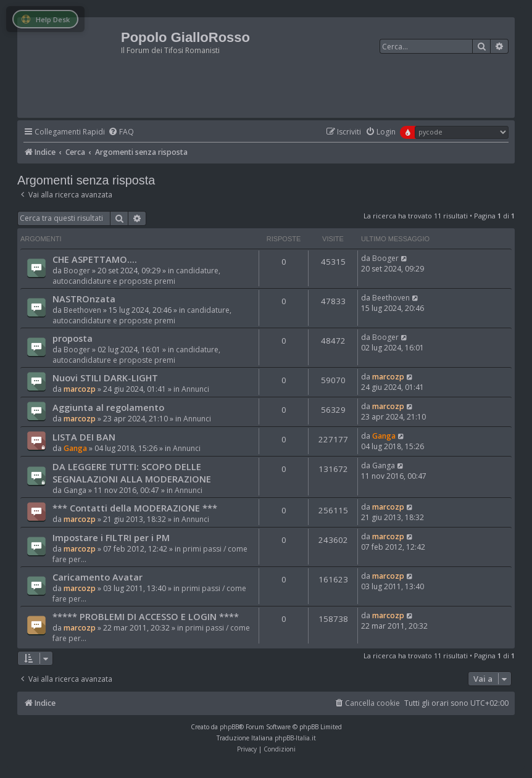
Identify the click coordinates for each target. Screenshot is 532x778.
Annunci (195, 389)
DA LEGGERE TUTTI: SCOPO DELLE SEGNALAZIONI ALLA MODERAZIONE (132, 473)
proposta (73, 338)
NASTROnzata (84, 299)
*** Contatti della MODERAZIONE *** (135, 508)
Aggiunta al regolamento (108, 407)
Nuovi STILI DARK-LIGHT (105, 378)
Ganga (75, 448)
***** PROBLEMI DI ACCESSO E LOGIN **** (146, 616)
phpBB (229, 727)
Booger (77, 271)
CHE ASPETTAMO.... (95, 259)
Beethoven (82, 310)
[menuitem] (121, 132)
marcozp (80, 389)
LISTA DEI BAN (84, 437)
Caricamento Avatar (98, 577)
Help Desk (45, 19)
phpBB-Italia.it (295, 738)
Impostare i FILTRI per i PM (111, 537)
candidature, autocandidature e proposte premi (136, 276)
